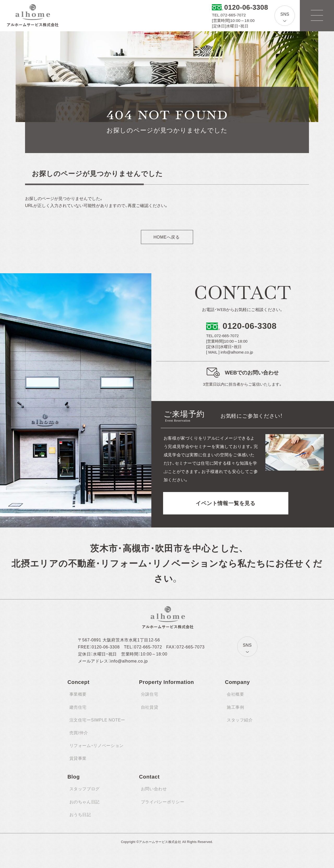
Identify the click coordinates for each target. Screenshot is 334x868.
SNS (285, 14)
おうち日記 (80, 815)
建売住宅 (78, 707)
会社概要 (235, 694)
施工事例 (235, 707)
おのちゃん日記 (85, 802)
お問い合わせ (154, 789)
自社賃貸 (150, 707)
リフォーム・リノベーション (97, 746)
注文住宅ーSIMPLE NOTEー (97, 720)
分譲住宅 (150, 694)
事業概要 (78, 694)
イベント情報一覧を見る (226, 503)
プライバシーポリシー (163, 802)
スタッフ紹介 (240, 720)
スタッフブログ (85, 789)
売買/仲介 (79, 733)
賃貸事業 (78, 758)
